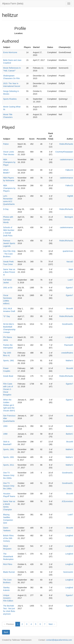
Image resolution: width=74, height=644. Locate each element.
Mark (71, 269)
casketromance (66, 160)
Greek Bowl (8, 376)
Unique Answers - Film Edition (8, 598)
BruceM (70, 309)
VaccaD (70, 262)
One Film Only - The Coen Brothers (9, 254)
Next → (52, 624)
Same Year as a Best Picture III (9, 272)
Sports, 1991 (9, 457)
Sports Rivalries (10, 99)
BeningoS (69, 217)
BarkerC (69, 426)
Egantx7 (69, 288)
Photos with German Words (8, 220)
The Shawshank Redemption (8, 556)
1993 (5, 426)
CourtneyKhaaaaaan (64, 152)
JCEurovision (67, 501)
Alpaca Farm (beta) (13, 4)
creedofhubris (67, 353)
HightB (70, 196)
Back (6, 632)
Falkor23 (69, 170)
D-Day (6, 209)
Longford (69, 337)
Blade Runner (9, 572)
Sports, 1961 (9, 361)
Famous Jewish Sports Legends (9, 243)
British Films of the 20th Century (8, 538)
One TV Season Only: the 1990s (9, 486)
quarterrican (68, 251)
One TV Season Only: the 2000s (9, 475)
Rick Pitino (8, 564)
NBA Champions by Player (9, 162)
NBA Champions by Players (9, 188)
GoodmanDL (67, 324)
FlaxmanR (69, 345)
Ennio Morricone (10, 52)
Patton (6, 144)
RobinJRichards (66, 144)
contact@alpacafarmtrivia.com (59, 640)
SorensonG (68, 572)
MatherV (69, 361)
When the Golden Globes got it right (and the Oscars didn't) (9, 405)
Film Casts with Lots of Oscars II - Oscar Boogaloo (8, 389)
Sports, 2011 (9, 465)
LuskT (70, 280)
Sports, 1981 (9, 449)
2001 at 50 (8, 288)
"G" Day (7, 316)
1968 (5, 434)
